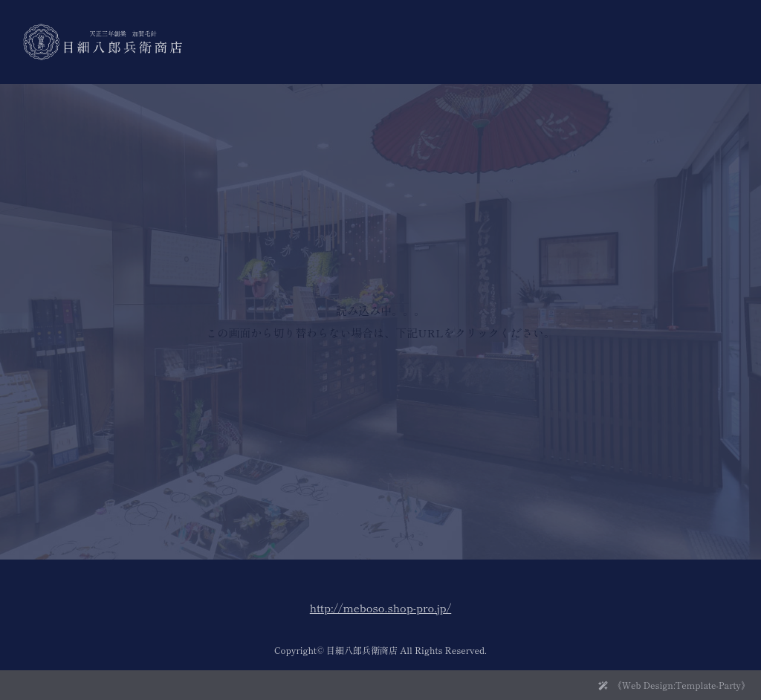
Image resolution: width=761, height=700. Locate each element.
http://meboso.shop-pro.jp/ (380, 607)
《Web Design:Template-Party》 (681, 685)
